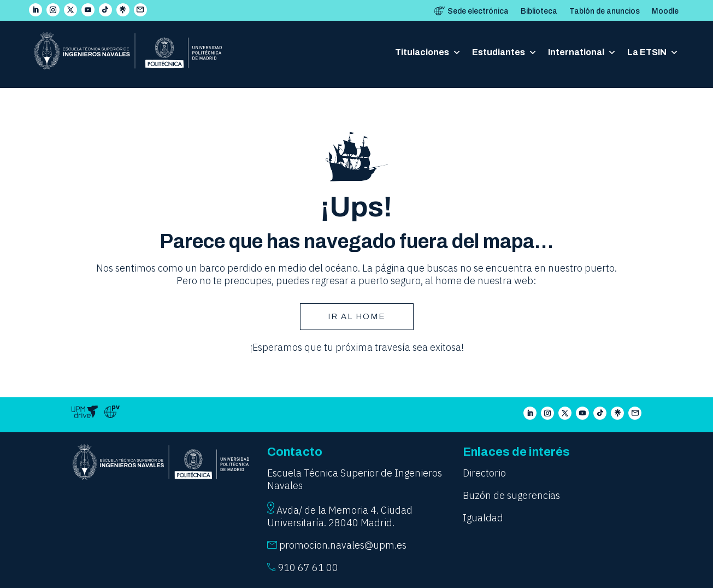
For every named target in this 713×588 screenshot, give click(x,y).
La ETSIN (653, 52)
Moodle (665, 11)
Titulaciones (428, 52)
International (582, 52)
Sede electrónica (478, 11)
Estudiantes (505, 52)
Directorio (484, 473)
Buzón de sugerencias (511, 495)
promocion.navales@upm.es (343, 545)
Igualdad (483, 518)
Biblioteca (539, 11)
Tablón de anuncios (605, 11)
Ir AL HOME (357, 316)
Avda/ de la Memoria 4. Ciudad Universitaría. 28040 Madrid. (340, 516)
